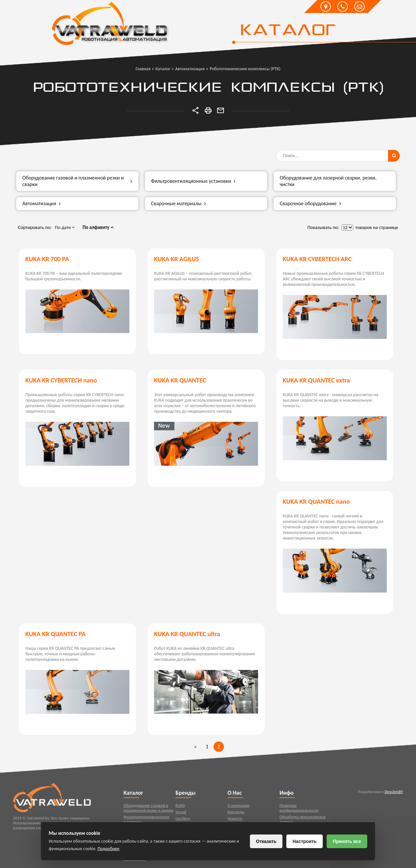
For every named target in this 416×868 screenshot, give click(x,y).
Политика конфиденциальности (299, 811)
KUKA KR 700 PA (47, 259)
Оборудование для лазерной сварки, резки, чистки (328, 181)
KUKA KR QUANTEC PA (55, 634)
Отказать (266, 841)
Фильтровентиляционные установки (193, 181)
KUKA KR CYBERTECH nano (61, 380)
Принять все (347, 841)
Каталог (288, 31)
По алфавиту (98, 227)
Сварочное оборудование (311, 204)
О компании (238, 809)
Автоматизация (42, 204)
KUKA (180, 809)
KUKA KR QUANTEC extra (316, 380)
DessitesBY (394, 795)
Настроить (305, 841)
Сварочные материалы (179, 204)
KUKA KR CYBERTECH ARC (317, 259)
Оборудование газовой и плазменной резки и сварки (77, 181)
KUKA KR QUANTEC (180, 380)
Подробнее (108, 849)
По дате (65, 227)
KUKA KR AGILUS (176, 259)
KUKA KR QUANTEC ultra (187, 634)
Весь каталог (135, 863)
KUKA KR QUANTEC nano (316, 501)
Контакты (236, 815)
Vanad (181, 815)
